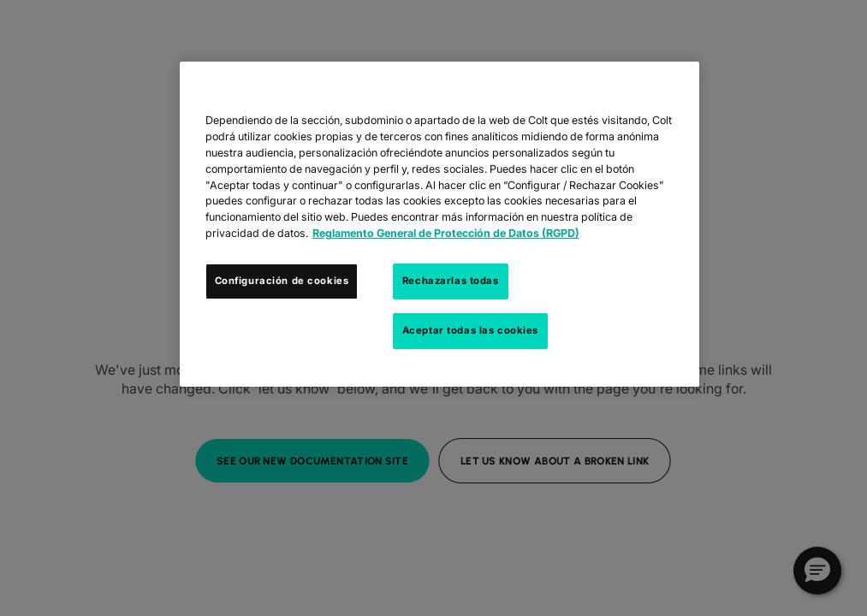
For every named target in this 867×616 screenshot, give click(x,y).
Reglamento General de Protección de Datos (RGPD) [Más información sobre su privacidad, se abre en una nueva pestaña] (446, 233)
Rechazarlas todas (451, 281)
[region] (440, 224)
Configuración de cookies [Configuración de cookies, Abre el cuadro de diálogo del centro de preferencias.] (282, 281)
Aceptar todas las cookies (470, 330)
